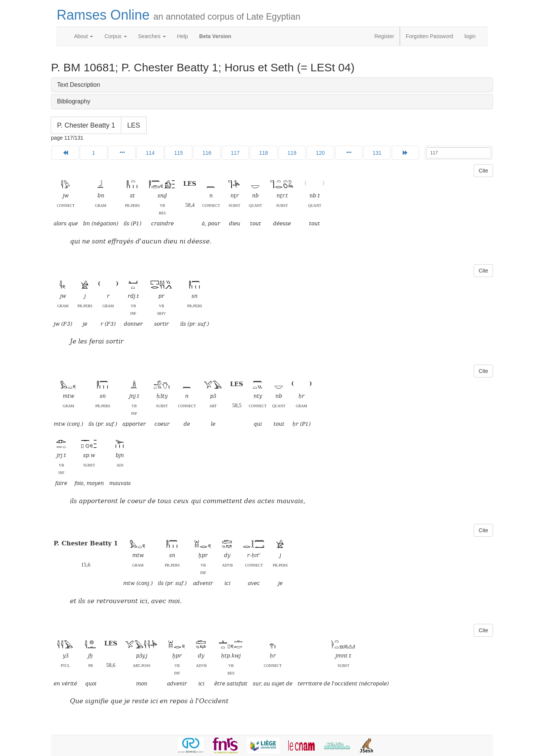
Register (384, 36)
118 (263, 153)
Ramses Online (178, 15)
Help (183, 36)
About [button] (83, 36)
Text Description (79, 85)
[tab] (272, 85)
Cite (483, 171)
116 (207, 153)
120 (320, 153)
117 (235, 153)
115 (178, 153)
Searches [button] (152, 36)
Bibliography (74, 101)
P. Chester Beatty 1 (86, 125)
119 (292, 153)
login (470, 36)
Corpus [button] (115, 36)
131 (377, 153)
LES (134, 125)
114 (150, 153)
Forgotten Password (429, 36)
